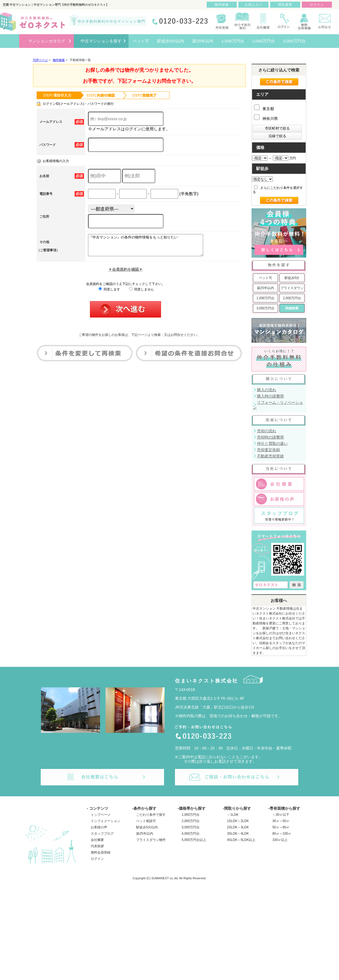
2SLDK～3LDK (238, 827)
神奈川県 (266, 119)
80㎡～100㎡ (282, 834)
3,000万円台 (265, 308)
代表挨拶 (97, 846)
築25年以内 (265, 288)
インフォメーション (106, 821)
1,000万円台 (265, 298)
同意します (109, 293)
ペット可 (265, 278)
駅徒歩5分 (292, 278)
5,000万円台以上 (194, 840)
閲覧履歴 (285, 5)
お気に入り (254, 5)
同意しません (141, 293)
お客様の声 (99, 827)
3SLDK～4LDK (238, 834)
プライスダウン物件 (151, 840)
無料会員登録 (101, 852)
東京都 (264, 109)
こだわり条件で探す (151, 815)
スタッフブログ (102, 834)
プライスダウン (292, 288)
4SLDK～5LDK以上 (241, 840)
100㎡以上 (280, 840)
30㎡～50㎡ (281, 821)
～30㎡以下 (281, 815)
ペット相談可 (146, 821)
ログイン (97, 859)
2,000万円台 (292, 298)
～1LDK (233, 815)
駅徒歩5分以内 (147, 827)
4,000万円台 (191, 834)
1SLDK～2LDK (238, 821)
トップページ (101, 815)
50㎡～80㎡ (281, 827)
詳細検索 (292, 308)
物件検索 (222, 5)
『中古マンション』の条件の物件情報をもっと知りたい (152, 247)
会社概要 (97, 840)
